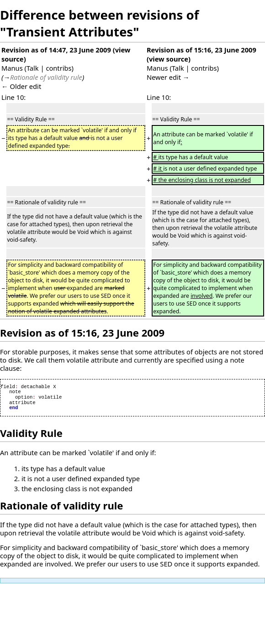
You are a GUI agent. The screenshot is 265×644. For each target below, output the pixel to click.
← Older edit (21, 86)
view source (169, 59)
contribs (58, 68)
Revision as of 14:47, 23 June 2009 (56, 50)
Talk (33, 68)
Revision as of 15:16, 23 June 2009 (201, 50)
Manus (12, 68)
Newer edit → (168, 77)
